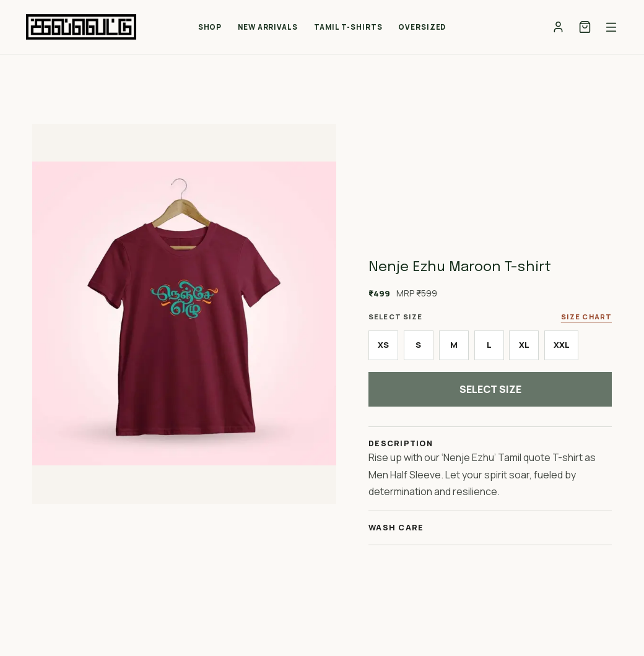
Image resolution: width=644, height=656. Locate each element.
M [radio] (454, 345)
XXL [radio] (562, 345)
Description (401, 443)
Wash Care (396, 528)
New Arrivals (268, 27)
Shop (210, 27)
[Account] (558, 27)
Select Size (490, 389)
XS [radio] (383, 345)
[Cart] (585, 27)
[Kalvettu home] (81, 27)
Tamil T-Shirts (348, 27)
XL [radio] (524, 345)
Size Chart (586, 317)
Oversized (422, 27)
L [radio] (489, 345)
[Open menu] (611, 27)
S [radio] (418, 345)
